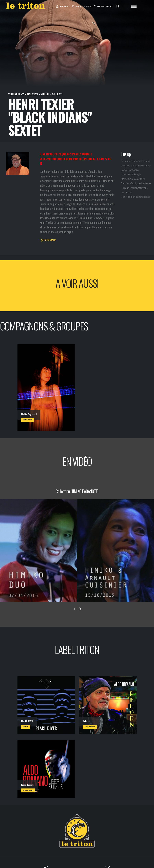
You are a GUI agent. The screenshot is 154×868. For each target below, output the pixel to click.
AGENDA (62, 6)
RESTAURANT (103, 6)
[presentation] (75, 609)
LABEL (77, 6)
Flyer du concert (48, 240)
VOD (88, 6)
